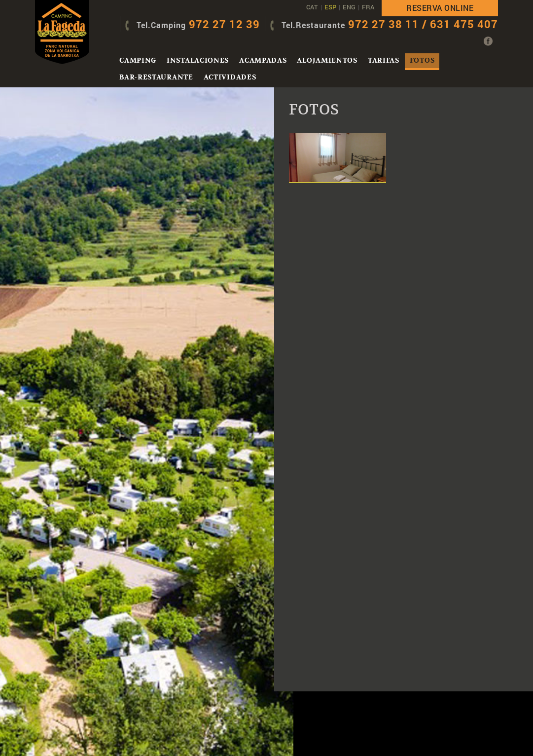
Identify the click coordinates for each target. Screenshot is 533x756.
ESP (330, 7)
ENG (349, 7)
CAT (312, 7)
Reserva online (440, 8)
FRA (368, 7)
